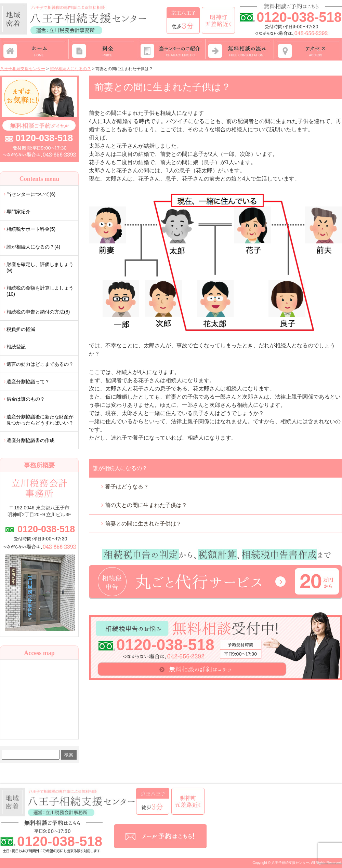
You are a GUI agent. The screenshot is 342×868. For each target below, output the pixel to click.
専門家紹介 (18, 212)
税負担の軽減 (21, 329)
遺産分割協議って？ (28, 382)
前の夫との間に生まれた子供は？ (146, 505)
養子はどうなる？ (127, 487)
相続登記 (16, 347)
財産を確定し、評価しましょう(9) (40, 267)
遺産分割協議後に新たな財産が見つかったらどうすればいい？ (40, 420)
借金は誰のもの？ (26, 399)
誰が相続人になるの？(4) (33, 247)
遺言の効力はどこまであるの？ (40, 364)
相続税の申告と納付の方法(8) (38, 312)
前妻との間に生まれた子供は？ (143, 524)
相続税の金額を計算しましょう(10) (40, 291)
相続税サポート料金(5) (31, 229)
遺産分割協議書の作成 (30, 440)
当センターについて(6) (31, 194)
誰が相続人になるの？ (120, 468)
